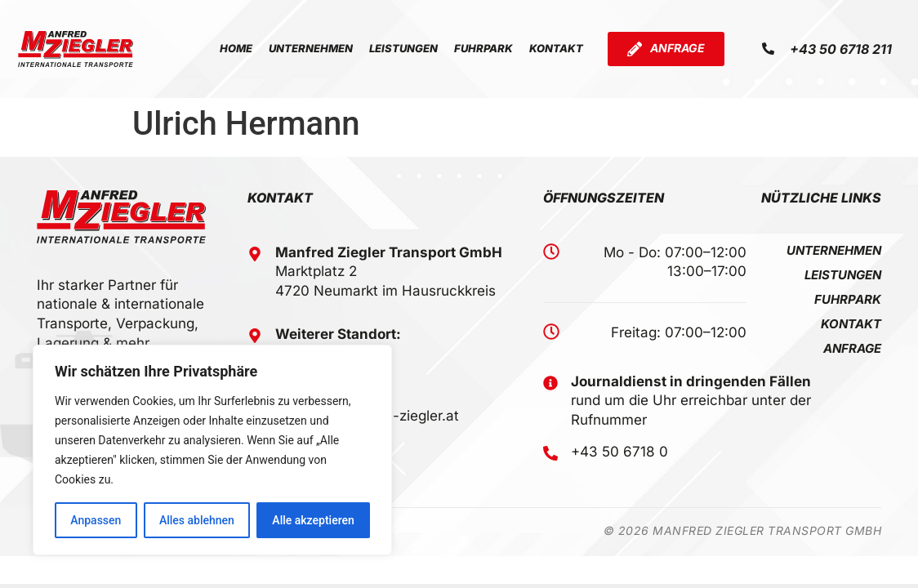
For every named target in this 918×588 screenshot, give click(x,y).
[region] (212, 450)
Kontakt (556, 48)
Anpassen (96, 520)
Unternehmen (311, 48)
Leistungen (403, 48)
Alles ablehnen (197, 520)
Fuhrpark (484, 48)
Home (236, 48)
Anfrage (852, 349)
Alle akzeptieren (313, 520)
